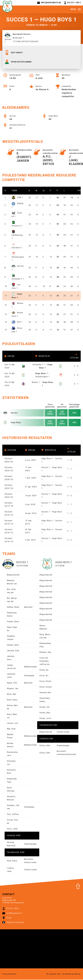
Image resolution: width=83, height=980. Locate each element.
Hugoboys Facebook (13, 924)
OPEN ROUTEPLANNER (19, 63)
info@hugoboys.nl (49, 3)
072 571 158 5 (72, 3)
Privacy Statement (9, 975)
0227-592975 (14, 54)
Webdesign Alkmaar (73, 975)
